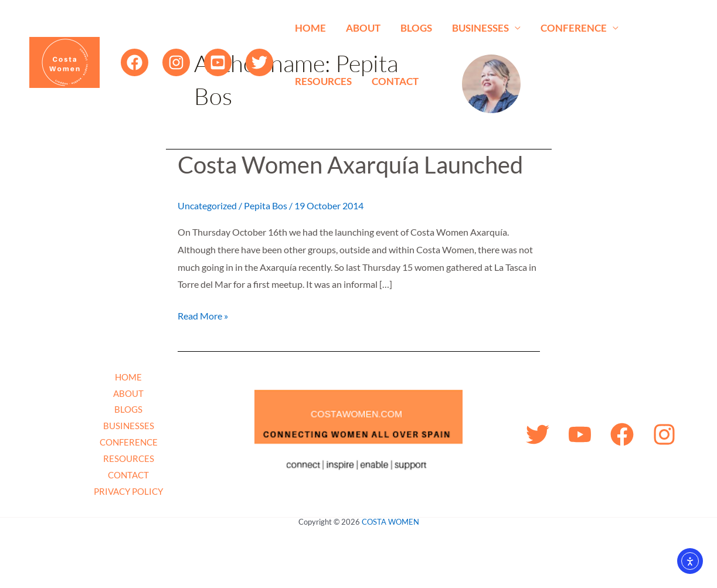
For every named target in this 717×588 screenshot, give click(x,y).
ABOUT (363, 28)
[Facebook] (135, 62)
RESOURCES (323, 81)
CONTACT (395, 81)
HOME (310, 28)
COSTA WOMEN (390, 522)
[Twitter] (259, 62)
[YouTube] (218, 62)
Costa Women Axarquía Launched (350, 165)
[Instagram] (176, 62)
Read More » (203, 314)
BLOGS (416, 28)
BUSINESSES (480, 28)
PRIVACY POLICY (128, 491)
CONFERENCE (574, 28)
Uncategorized (207, 205)
